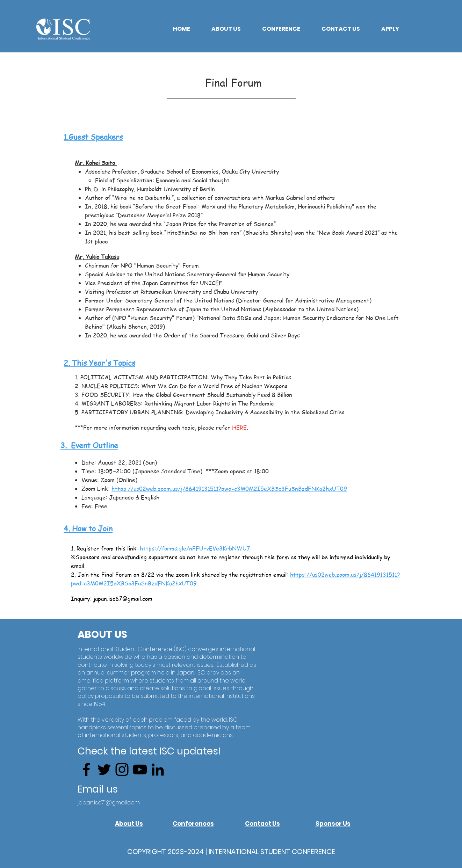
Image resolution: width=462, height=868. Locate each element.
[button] (226, 29)
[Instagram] (122, 769)
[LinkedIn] (158, 769)
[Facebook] (86, 769)
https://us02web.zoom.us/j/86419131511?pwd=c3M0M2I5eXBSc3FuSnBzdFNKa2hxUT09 (229, 489)
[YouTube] (140, 769)
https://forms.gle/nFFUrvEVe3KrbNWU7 (195, 548)
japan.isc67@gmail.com (123, 599)
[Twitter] (104, 769)
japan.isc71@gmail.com (109, 803)
